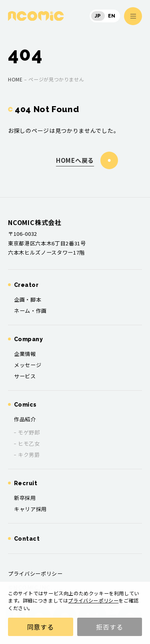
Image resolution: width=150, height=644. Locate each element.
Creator (26, 285)
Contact (27, 539)
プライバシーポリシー (93, 601)
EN (112, 16)
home (15, 79)
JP (98, 16)
